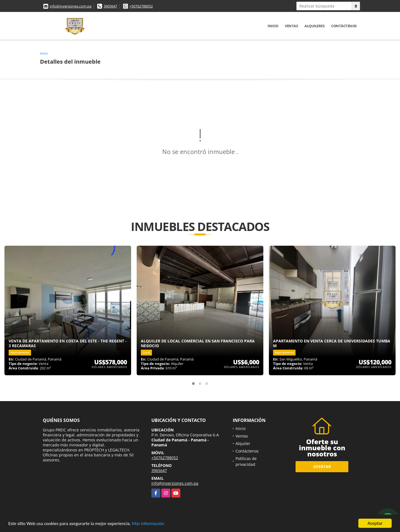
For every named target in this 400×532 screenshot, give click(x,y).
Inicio (273, 26)
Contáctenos (344, 26)
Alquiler (243, 443)
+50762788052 (141, 6)
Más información (148, 524)
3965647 (110, 6)
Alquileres (314, 26)
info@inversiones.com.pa (71, 6)
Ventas (291, 26)
